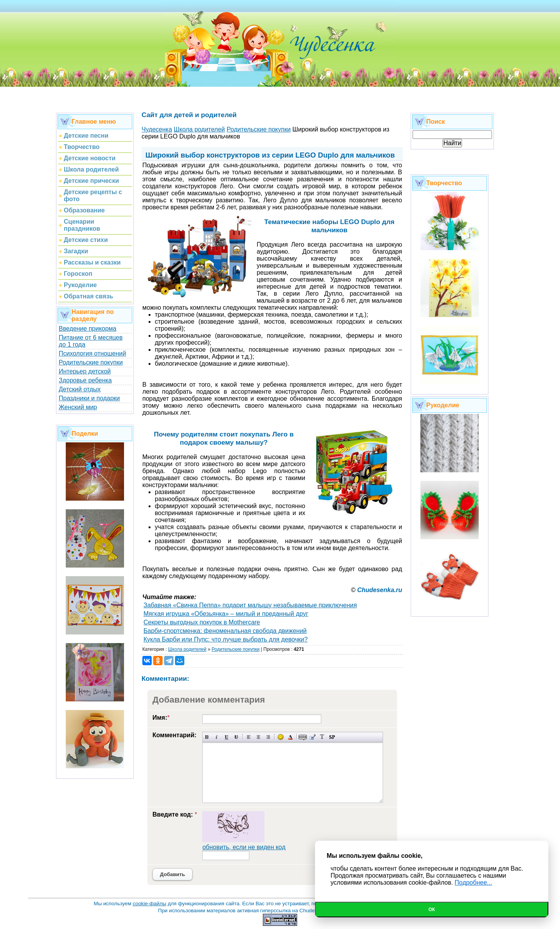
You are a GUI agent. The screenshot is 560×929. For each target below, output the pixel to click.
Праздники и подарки (89, 398)
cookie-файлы (149, 904)
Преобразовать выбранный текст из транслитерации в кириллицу (322, 737)
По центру (258, 737)
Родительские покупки (91, 362)
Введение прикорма (87, 329)
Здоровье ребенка (85, 380)
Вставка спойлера (332, 737)
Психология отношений (92, 353)
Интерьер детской (85, 371)
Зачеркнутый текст (236, 737)
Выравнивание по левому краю (249, 737)
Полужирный (207, 737)
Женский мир (78, 407)
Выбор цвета (290, 737)
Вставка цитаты (312, 737)
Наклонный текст (217, 737)
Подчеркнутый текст (227, 737)
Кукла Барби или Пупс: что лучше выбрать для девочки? (226, 639)
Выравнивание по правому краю (268, 737)
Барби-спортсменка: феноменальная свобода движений (225, 631)
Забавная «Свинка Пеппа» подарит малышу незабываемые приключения (250, 605)
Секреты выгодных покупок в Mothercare (202, 622)
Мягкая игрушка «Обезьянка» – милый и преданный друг (226, 614)
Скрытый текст (303, 737)
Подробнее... (473, 883)
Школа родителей (187, 649)
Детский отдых (80, 389)
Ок (432, 910)
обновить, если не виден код (244, 847)
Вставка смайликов (281, 737)
